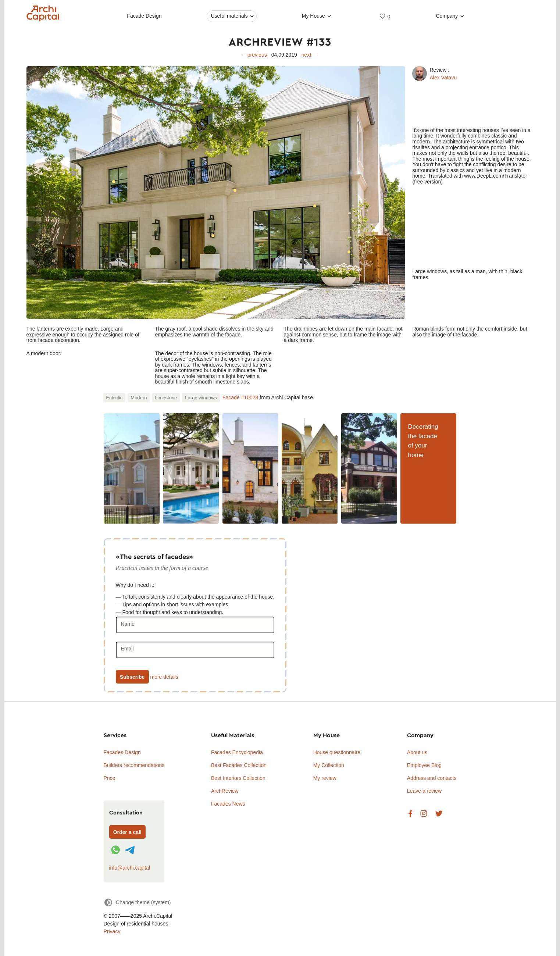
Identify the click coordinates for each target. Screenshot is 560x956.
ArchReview (225, 791)
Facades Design (122, 752)
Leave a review (424, 791)
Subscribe (132, 677)
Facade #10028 (240, 397)
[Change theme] (137, 903)
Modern (139, 398)
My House (313, 16)
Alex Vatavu (443, 78)
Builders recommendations (134, 765)
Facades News (228, 804)
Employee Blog (424, 765)
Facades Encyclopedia (237, 752)
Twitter (439, 814)
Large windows (201, 398)
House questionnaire (337, 752)
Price (110, 778)
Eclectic (115, 398)
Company (447, 16)
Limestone (166, 398)
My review (325, 778)
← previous (254, 55)
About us (417, 752)
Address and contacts (432, 778)
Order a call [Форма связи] (127, 832)
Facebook (410, 814)
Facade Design (144, 16)
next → (310, 55)
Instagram (424, 814)
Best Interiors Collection (238, 778)
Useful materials (229, 16)
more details (164, 677)
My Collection (329, 765)
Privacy (112, 931)
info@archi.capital (130, 868)
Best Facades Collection (239, 765)
